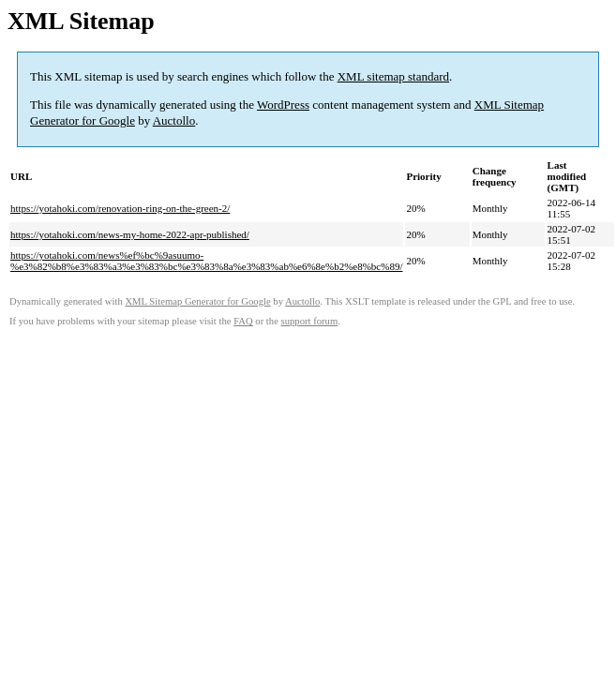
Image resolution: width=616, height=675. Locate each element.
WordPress (283, 105)
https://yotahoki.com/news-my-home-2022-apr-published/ (130, 234)
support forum (310, 321)
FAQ (243, 321)
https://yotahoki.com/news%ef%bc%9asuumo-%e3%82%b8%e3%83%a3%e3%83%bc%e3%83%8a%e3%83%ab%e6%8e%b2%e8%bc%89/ (206, 261)
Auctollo (174, 120)
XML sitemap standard (393, 76)
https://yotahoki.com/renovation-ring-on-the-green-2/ (120, 208)
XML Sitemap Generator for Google (197, 301)
